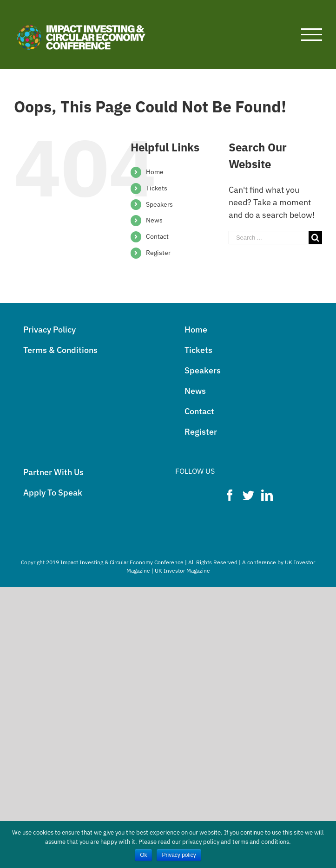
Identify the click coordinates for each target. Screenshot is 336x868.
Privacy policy (179, 855)
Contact (157, 236)
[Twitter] (248, 495)
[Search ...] (269, 238)
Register (158, 253)
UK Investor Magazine (182, 571)
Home (155, 172)
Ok (143, 855)
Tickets (157, 188)
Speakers (159, 204)
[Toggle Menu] (312, 35)
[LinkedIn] (267, 495)
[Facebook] (230, 495)
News (154, 220)
